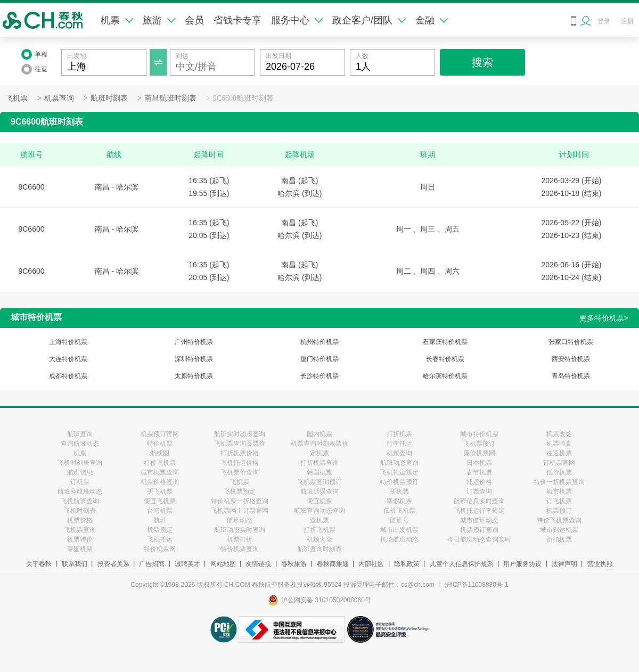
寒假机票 (399, 501)
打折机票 (399, 434)
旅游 (159, 20)
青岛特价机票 (571, 376)
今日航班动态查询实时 (479, 539)
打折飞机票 (319, 530)
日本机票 (479, 463)
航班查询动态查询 (319, 511)
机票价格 (80, 520)
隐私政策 (407, 564)
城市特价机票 (479, 434)
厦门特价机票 (319, 359)
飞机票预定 (240, 491)
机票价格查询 (160, 482)
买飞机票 (160, 491)
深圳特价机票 (194, 359)
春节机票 (479, 472)
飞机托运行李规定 (479, 511)
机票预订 (559, 511)
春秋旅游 (294, 564)
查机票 (319, 520)
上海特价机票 (68, 342)
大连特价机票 (68, 359)
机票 (117, 20)
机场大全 (319, 539)
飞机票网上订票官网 (240, 511)
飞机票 (17, 98)
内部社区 (371, 564)
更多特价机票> (604, 318)
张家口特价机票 (571, 342)
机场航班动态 (399, 539)
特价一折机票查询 (559, 482)
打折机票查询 (319, 463)
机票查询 (59, 98)
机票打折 (240, 539)
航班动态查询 (399, 463)
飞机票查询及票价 (240, 444)
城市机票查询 (160, 472)
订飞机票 (559, 501)
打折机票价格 (240, 453)
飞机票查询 (80, 530)
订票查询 (479, 491)
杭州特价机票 (319, 342)
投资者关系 (113, 564)
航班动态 (240, 520)
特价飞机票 (160, 463)
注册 (627, 21)
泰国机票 (80, 549)
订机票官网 (559, 463)
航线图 (160, 453)
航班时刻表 (109, 98)
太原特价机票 (194, 376)
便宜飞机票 (160, 501)
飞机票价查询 (240, 472)
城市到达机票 (559, 530)
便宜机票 (319, 501)
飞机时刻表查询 (80, 463)
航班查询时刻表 (319, 549)
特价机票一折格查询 (240, 501)
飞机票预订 (479, 444)
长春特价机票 (445, 359)
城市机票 (559, 491)
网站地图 (223, 564)
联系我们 (75, 564)
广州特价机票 (194, 342)
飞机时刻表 (80, 511)
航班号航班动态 (80, 491)
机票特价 (80, 539)
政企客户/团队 (369, 20)
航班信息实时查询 (479, 501)
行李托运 (399, 444)
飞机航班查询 (80, 501)
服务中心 (297, 20)
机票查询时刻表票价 (319, 444)
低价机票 (559, 472)
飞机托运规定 (399, 472)
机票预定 (160, 530)
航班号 (399, 520)
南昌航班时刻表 (170, 98)
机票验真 (559, 444)
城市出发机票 (399, 530)
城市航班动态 (479, 520)
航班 (160, 520)
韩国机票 (319, 472)
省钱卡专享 (237, 20)
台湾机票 (160, 511)
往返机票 (559, 453)
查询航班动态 (80, 444)
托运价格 (479, 482)
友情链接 (258, 564)
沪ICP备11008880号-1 (477, 585)
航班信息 (80, 472)
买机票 (399, 491)
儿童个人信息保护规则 (462, 564)
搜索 (482, 62)
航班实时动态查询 (240, 434)
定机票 (319, 453)
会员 (194, 20)
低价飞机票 (399, 511)
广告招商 (152, 564)
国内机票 (319, 434)
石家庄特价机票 (445, 342)
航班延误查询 (319, 491)
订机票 (80, 482)
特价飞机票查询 (559, 520)
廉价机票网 (479, 453)
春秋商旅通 (333, 564)
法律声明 (564, 564)
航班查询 (80, 434)
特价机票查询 (240, 549)
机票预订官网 (160, 434)
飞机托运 (160, 539)
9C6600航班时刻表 (243, 98)
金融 (432, 20)
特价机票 (160, 444)
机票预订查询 (479, 530)
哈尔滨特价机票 (445, 376)
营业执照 (600, 564)
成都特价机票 (68, 376)
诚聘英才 (187, 564)
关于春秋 (39, 564)
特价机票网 (160, 549)
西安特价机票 (571, 359)
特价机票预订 (399, 482)
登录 (604, 21)
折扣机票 (559, 539)
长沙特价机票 (319, 376)
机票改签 (559, 434)
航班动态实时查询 (240, 530)
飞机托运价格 (240, 463)
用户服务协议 (522, 564)
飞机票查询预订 (319, 482)
